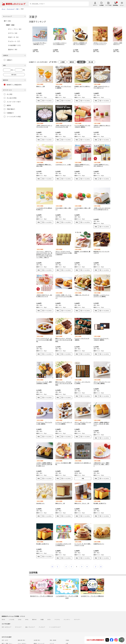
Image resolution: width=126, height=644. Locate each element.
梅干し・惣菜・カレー (7, 630)
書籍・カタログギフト (71, 633)
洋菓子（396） (11, 25)
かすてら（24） (13, 33)
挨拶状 (7, 105)
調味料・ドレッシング (39, 630)
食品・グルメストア (30, 614)
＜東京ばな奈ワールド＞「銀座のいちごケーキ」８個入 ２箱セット (101, 454)
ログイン (95, 5)
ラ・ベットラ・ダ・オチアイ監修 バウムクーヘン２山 (83, 533)
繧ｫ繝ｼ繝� (115, 5)
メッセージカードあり (12, 102)
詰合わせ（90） (13, 49)
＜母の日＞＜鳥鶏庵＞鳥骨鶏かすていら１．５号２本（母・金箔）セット (101, 413)
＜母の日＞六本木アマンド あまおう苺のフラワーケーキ (44, 291)
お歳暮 (42, 606)
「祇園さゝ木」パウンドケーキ (82, 291)
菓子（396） (8, 21)
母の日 (3, 606)
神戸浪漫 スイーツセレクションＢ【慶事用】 (63, 87)
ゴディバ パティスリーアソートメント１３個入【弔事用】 (83, 413)
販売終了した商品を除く (13, 85)
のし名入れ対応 (10, 98)
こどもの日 (11, 606)
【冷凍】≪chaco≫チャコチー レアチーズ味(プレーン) (101, 87)
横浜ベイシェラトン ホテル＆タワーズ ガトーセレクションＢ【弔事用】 (64, 373)
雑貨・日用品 (21, 633)
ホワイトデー (77, 606)
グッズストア (42, 614)
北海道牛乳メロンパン (99, 532)
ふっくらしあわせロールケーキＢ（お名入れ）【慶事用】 (82, 126)
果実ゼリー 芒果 (41, 86)
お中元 (27, 606)
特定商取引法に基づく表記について (29, 642)
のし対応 (8, 94)
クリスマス (57, 606)
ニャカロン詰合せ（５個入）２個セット (82, 204)
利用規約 (4, 642)
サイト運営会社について (13, 642)
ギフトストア (18, 614)
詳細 (39, 101)
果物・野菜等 (53, 627)
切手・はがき (5, 627)
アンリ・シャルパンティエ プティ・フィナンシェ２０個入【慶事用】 (44, 332)
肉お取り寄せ (37, 627)
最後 (101, 553)
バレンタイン (67, 606)
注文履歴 (101, 5)
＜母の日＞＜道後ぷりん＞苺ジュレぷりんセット (102, 126)
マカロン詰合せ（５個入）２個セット (63, 204)
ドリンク (52, 630)
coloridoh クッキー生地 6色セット (83, 452)
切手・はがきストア (6, 614)
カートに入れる (48, 101)
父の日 (20, 606)
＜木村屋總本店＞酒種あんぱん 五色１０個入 (44, 165)
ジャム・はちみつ (22, 630)
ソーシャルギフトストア (55, 614)
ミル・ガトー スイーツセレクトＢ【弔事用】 (82, 372)
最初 (52, 553)
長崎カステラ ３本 (60, 493)
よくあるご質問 (13, 638)
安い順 (91, 62)
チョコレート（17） (14, 41)
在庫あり (8, 60)
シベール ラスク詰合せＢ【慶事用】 (63, 453)
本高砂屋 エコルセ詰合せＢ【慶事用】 (82, 248)
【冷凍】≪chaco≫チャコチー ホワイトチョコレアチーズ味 (63, 126)
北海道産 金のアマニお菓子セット (82, 87)
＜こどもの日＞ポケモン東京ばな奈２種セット (44, 204)
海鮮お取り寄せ (21, 627)
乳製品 (67, 627)
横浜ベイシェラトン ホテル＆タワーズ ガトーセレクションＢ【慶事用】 (64, 332)
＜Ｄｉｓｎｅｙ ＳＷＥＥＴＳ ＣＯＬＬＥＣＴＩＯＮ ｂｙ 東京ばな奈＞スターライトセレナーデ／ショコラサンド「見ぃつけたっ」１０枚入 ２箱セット (44, 250)
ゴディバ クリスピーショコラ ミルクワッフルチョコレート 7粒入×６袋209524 (64, 249)
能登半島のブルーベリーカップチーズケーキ (101, 248)
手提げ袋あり (9, 109)
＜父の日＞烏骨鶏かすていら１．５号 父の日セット (101, 165)
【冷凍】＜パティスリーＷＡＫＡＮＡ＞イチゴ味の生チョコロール (102, 204)
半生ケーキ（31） (14, 37)
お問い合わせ (22, 638)
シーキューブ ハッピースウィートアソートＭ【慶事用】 (64, 413)
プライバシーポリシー (45, 642)
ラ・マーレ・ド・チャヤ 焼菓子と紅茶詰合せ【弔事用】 (44, 372)
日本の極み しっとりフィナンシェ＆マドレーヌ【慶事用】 (101, 291)
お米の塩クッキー (41, 493)
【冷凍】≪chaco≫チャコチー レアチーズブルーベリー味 (44, 126)
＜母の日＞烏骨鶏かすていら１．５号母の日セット (82, 165)
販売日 (72, 62)
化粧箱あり (9, 113)
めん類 (3, 633)
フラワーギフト (53, 633)
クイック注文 (108, 5)
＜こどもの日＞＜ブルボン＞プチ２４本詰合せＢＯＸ (63, 533)
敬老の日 (34, 606)
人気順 (62, 62)
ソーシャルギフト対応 (12, 117)
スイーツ (36, 633)
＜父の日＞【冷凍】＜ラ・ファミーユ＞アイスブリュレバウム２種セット (64, 292)
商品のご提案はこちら (57, 642)
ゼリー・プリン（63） (15, 29)
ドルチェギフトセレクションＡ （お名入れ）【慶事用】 (101, 332)
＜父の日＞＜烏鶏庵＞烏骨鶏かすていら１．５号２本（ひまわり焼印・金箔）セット (44, 454)
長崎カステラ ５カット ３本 (82, 493)
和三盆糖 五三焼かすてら (100, 493)
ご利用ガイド (5, 638)
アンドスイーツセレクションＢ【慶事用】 (82, 332)
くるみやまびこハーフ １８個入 (63, 165)
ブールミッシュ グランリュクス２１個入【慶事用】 (44, 413)
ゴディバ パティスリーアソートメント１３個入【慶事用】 (102, 372)
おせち (49, 606)
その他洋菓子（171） (15, 45)
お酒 (67, 630)
